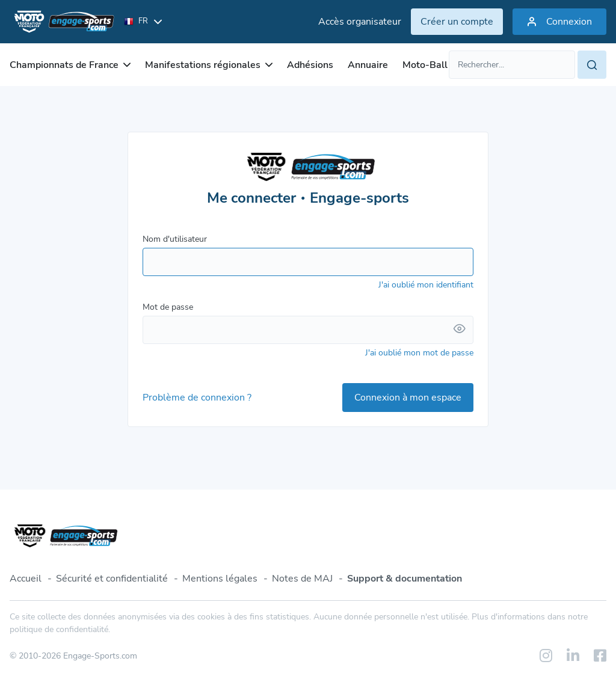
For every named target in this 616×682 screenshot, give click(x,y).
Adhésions (310, 65)
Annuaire (368, 65)
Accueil (26, 579)
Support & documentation (405, 579)
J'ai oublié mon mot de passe (419, 353)
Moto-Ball (425, 65)
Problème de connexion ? (197, 398)
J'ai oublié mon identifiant (426, 285)
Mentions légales (220, 579)
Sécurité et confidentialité (112, 579)
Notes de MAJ (302, 579)
